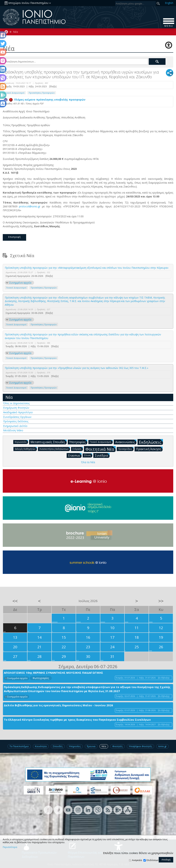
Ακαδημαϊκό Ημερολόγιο (18, 412)
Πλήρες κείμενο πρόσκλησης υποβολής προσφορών (45, 100)
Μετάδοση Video (13, 430)
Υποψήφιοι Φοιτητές (140, 746)
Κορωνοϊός (21, 442)
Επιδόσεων (152, 860)
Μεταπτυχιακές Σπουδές (49, 442)
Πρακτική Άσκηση (149, 449)
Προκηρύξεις (126, 449)
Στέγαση (78, 449)
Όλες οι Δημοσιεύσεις (16, 403)
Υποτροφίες (78, 442)
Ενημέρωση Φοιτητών (16, 408)
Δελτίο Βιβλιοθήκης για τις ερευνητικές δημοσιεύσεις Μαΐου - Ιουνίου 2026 (58, 705)
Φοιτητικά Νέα (101, 449)
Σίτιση (88, 455)
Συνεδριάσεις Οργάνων (17, 417)
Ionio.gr (162, 746)
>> (161, 601)
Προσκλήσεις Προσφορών (42, 93)
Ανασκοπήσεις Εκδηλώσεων (55, 449)
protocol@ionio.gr (30, 206)
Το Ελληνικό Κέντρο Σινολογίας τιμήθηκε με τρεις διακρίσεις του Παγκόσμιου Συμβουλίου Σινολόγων (77, 720)
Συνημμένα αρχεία (20, 283)
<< (15, 601)
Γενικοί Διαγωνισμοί (14, 93)
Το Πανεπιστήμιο (19, 746)
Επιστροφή (14, 237)
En (169, 3)
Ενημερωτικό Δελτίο (15, 426)
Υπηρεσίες (75, 746)
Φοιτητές (117, 746)
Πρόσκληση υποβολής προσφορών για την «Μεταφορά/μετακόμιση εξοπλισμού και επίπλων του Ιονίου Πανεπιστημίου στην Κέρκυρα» (87, 268)
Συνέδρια (102, 455)
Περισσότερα (10, 847)
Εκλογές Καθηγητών (26, 449)
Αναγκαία (137, 860)
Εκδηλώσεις (151, 442)
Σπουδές (58, 746)
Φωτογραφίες (41, 678)
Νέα (15, 32)
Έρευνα (91, 746)
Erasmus (75, 455)
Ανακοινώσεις (126, 442)
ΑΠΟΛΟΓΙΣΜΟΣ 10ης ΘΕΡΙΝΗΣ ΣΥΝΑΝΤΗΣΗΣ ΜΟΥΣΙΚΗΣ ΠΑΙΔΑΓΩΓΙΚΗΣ (53, 673)
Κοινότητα (41, 746)
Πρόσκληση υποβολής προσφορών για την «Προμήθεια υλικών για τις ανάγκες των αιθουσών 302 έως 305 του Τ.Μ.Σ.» (76, 368)
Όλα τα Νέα (88, 462)
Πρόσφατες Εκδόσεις (16, 421)
